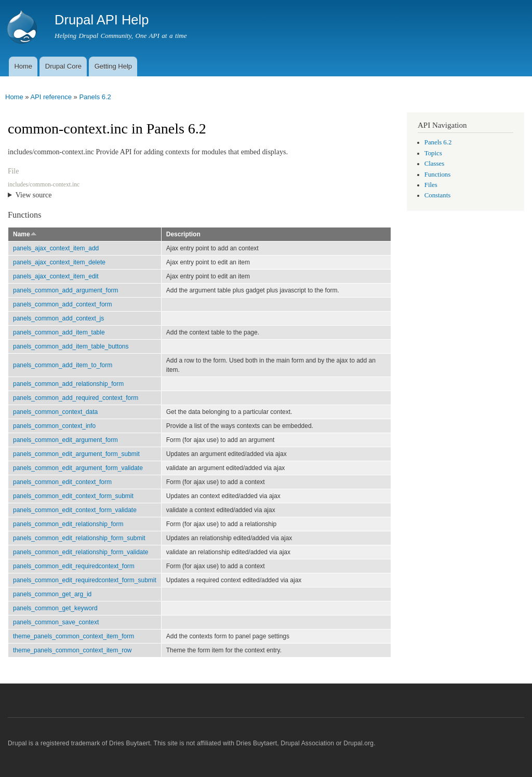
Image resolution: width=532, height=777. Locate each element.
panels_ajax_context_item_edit (56, 276)
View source (34, 195)
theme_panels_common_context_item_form (74, 636)
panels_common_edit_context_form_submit (73, 496)
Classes (434, 164)
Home (23, 66)
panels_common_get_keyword (55, 608)
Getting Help (113, 66)
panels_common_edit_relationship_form (68, 524)
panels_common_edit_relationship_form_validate (81, 552)
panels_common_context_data (55, 412)
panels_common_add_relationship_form (68, 384)
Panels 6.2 (95, 97)
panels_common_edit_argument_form (65, 440)
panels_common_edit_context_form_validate (75, 510)
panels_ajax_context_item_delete (59, 262)
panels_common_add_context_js (58, 318)
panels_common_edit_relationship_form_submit (79, 538)
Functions (437, 175)
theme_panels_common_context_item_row (72, 650)
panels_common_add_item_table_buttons (71, 346)
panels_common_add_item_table (59, 332)
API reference (51, 97)
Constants (437, 195)
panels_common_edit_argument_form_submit (76, 454)
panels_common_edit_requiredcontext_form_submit (85, 580)
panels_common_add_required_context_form (76, 398)
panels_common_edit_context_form (62, 482)
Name (25, 234)
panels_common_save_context (56, 622)
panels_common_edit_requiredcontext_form (74, 566)
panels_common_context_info (54, 426)
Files (431, 185)
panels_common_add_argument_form (66, 290)
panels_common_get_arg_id (52, 594)
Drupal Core (63, 66)
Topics (433, 153)
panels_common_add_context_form (63, 304)
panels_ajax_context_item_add (56, 248)
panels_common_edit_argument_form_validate (78, 468)
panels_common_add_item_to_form (63, 365)
